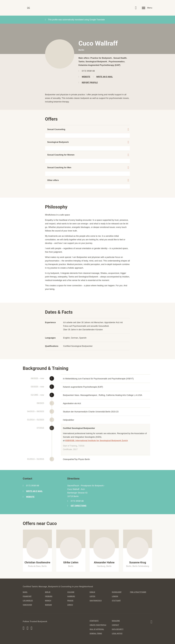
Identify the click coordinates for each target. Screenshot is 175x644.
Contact (115, 625)
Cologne (71, 592)
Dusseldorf (117, 592)
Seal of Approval (97, 629)
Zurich (70, 605)
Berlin (48, 592)
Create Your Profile (98, 625)
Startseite (94, 621)
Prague (70, 601)
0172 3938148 (88, 71)
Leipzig (92, 596)
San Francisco (96, 601)
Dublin (92, 592)
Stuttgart (116, 601)
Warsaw (48, 605)
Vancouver (27, 605)
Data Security (118, 629)
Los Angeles (28, 601)
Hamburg (71, 596)
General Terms (96, 634)
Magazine (116, 621)
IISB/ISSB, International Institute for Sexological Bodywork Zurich (96, 441)
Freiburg (49, 596)
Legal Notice (117, 634)
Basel (25, 592)
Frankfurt (27, 596)
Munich (48, 601)
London (115, 596)
